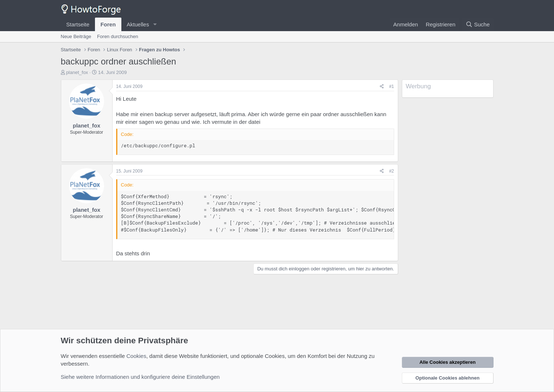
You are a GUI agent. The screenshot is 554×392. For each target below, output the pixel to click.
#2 (391, 171)
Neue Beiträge (76, 36)
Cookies (136, 356)
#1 (391, 86)
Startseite (78, 24)
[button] (155, 24)
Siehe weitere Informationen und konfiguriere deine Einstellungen (140, 377)
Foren (108, 24)
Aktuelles (138, 24)
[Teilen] (382, 87)
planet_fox (77, 72)
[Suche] (478, 24)
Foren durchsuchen (118, 36)
